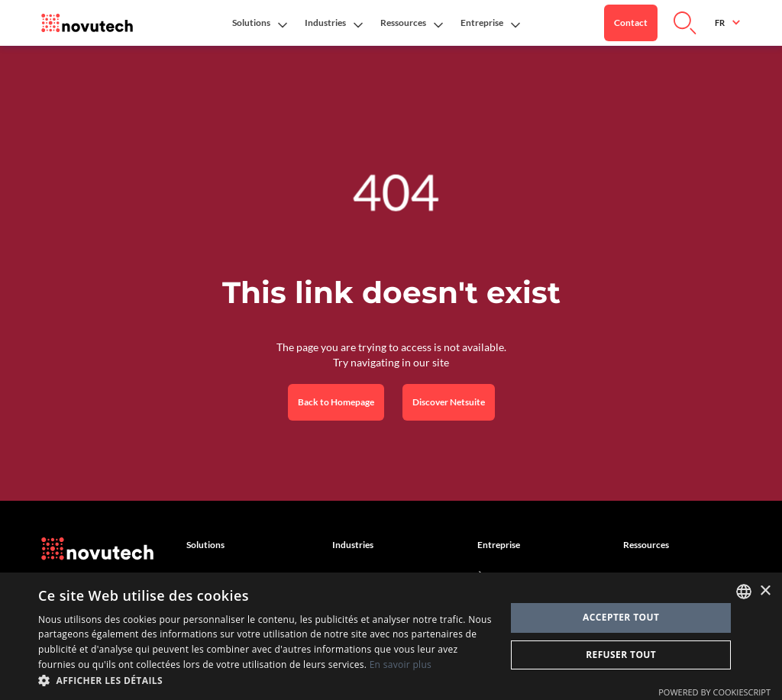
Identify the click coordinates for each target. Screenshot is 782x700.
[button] (259, 23)
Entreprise (499, 545)
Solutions (205, 545)
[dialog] (391, 636)
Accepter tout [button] (621, 617)
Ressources (646, 545)
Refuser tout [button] (621, 655)
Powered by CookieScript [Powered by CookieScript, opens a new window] (714, 692)
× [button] (765, 591)
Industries (353, 545)
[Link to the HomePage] (87, 23)
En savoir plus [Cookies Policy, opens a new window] (401, 665)
